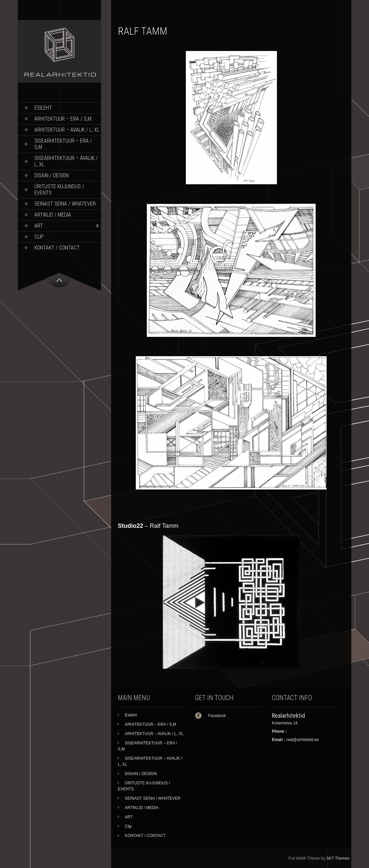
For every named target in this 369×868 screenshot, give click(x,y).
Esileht (43, 108)
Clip (39, 237)
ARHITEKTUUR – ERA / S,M (63, 119)
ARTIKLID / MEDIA (53, 215)
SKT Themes (338, 858)
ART (39, 226)
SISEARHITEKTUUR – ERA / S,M (63, 144)
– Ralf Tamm (148, 526)
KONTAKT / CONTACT (57, 248)
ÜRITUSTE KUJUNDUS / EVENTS (59, 190)
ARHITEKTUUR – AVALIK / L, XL (67, 130)
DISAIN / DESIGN (52, 175)
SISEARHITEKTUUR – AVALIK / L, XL (66, 161)
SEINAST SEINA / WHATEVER (65, 204)
